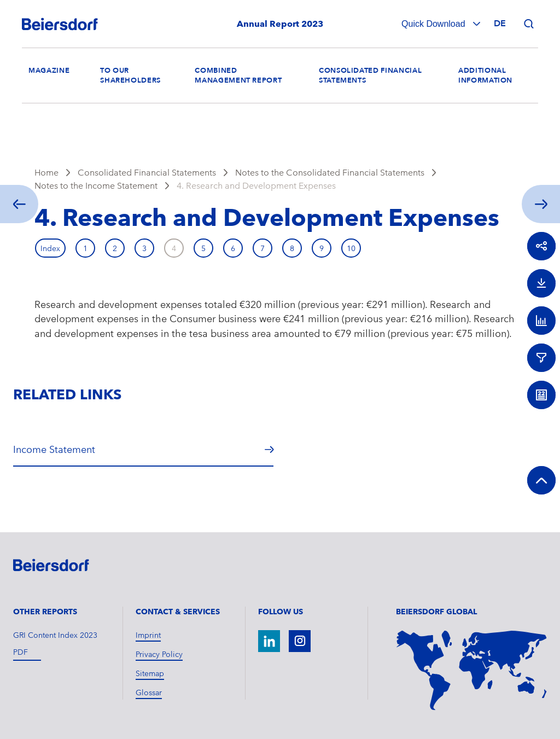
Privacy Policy (159, 654)
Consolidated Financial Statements (147, 173)
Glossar (149, 693)
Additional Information (485, 75)
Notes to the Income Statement (96, 186)
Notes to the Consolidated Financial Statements (330, 173)
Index (50, 248)
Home (46, 173)
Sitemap (150, 673)
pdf (21, 652)
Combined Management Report (238, 75)
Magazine (49, 71)
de (500, 24)
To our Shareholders (130, 75)
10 (351, 248)
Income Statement (54, 449)
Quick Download (434, 24)
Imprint (148, 635)
